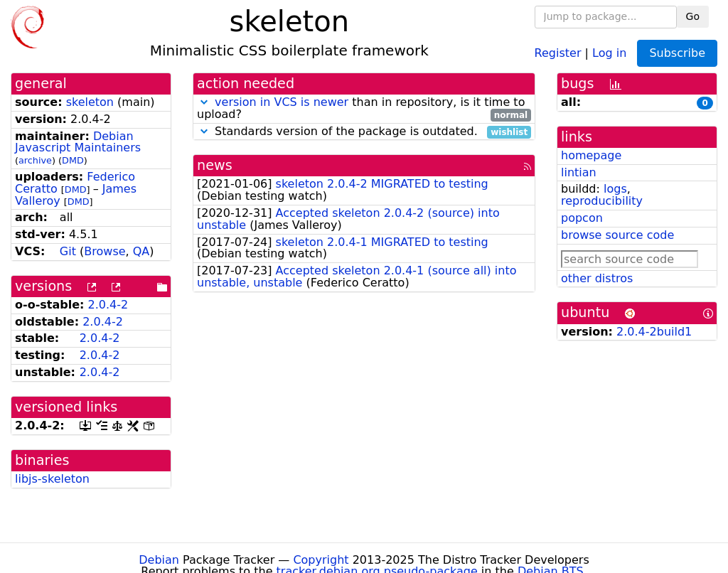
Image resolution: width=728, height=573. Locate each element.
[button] (204, 102)
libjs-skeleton (52, 479)
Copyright (321, 560)
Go (693, 16)
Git (68, 251)
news (215, 165)
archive (35, 160)
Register (558, 52)
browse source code (617, 235)
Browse (105, 251)
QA (141, 251)
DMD (73, 160)
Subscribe (677, 53)
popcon (582, 218)
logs (615, 189)
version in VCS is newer (282, 102)
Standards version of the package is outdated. (364, 132)
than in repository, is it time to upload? (364, 109)
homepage (591, 155)
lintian (579, 172)
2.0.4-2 (108, 305)
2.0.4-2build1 (654, 332)
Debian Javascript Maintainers (78, 142)
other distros (597, 278)
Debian (159, 560)
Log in (609, 52)
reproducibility (602, 201)
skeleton (90, 102)
